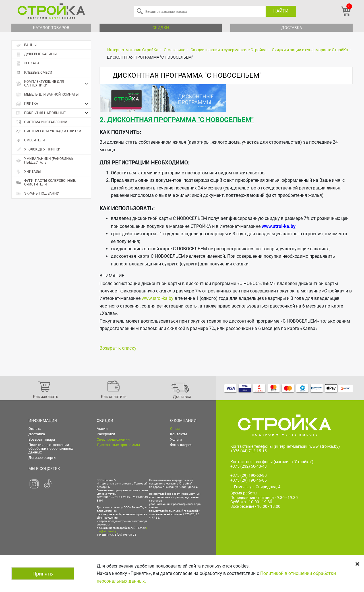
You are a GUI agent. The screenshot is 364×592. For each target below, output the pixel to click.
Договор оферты (42, 458)
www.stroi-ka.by (158, 298)
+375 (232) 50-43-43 (249, 466)
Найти (281, 11)
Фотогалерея (181, 445)
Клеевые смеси (34, 73)
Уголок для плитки (38, 149)
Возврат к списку (118, 348)
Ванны (26, 45)
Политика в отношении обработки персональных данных (51, 448)
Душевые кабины (36, 54)
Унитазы (28, 172)
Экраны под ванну (38, 194)
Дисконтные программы (118, 445)
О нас (175, 429)
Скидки (161, 28)
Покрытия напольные (53, 113)
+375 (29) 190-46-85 (249, 480)
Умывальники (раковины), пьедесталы (45, 161)
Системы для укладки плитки (49, 131)
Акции (102, 429)
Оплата (35, 429)
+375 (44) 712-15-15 (249, 451)
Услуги (176, 439)
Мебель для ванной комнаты (47, 95)
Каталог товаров (51, 28)
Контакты (178, 434)
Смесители (30, 140)
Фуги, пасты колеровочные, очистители (46, 182)
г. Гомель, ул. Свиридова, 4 (255, 487)
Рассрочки (106, 434)
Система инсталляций (42, 122)
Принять (43, 574)
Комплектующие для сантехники (53, 84)
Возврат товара (42, 439)
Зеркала (28, 63)
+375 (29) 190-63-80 (249, 475)
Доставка (292, 28)
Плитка (53, 104)
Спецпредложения (113, 439)
